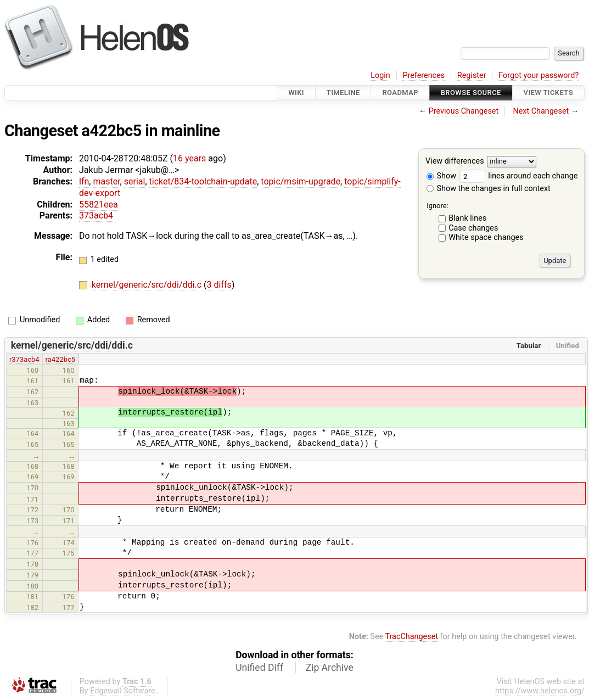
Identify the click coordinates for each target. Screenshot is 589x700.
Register (472, 75)
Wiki (296, 93)
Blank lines (467, 218)
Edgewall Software (123, 691)
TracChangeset (411, 637)
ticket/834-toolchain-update (203, 181)
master (106, 181)
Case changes (473, 228)
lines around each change (519, 176)
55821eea (99, 205)
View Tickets (548, 93)
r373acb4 (24, 359)
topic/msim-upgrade (301, 181)
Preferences (423, 75)
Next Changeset (541, 111)
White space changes (486, 237)
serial (135, 181)
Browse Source (471, 93)
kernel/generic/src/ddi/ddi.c (148, 285)
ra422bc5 (60, 359)
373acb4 (96, 215)
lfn (84, 181)
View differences (455, 162)
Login (380, 75)
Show (441, 176)
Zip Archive (330, 668)
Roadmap (400, 93)
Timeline (343, 93)
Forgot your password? (538, 75)
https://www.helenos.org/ (540, 691)
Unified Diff (259, 668)
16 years (189, 158)
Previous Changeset (464, 111)
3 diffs (219, 285)
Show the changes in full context (489, 189)
